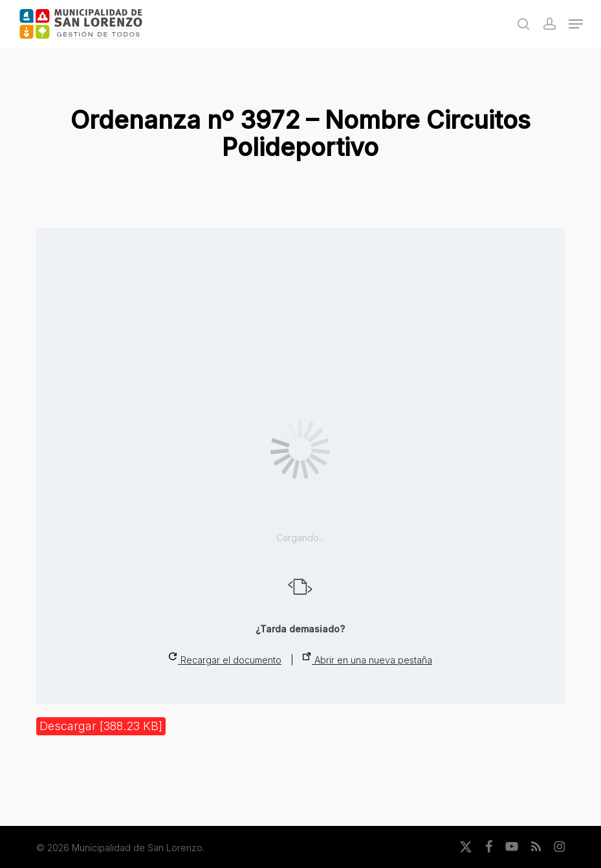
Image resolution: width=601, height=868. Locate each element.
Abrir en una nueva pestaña (367, 659)
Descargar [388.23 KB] (101, 726)
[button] (576, 24)
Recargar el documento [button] (225, 659)
